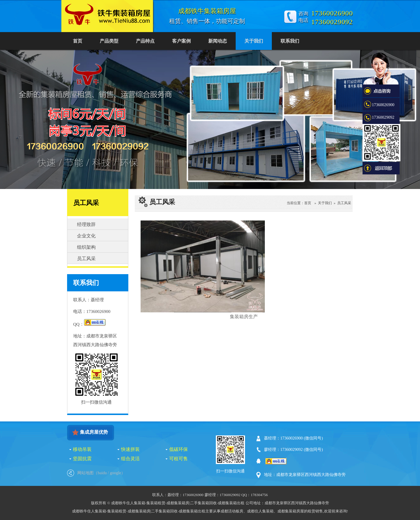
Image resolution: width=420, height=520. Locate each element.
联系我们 (290, 41)
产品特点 (145, 41)
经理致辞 (86, 224)
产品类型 (109, 41)
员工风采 (86, 259)
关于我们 (254, 41)
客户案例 (181, 41)
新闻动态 (218, 41)
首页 (78, 41)
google (116, 473)
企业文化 (86, 236)
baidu (102, 473)
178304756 (259, 495)
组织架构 (86, 247)
